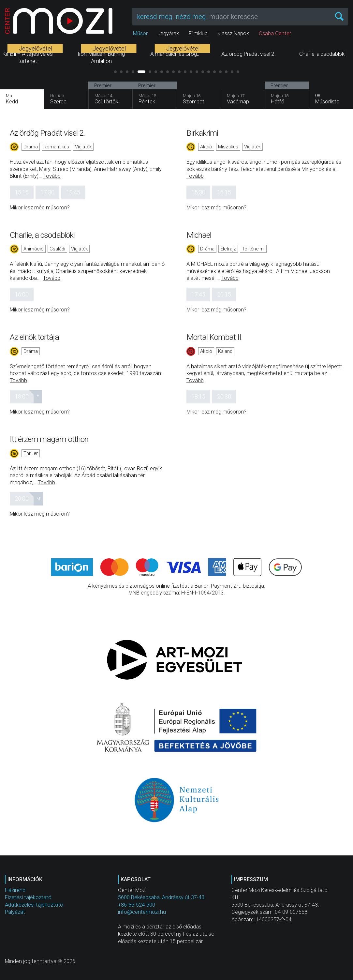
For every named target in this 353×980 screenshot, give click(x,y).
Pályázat (15, 912)
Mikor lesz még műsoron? (40, 208)
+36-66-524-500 (137, 905)
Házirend (15, 890)
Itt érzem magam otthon (49, 439)
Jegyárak (168, 33)
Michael (199, 235)
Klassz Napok (233, 33)
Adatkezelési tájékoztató (34, 905)
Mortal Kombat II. (215, 337)
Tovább (52, 176)
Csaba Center (275, 33)
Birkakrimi (202, 133)
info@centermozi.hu (142, 912)
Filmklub (198, 33)
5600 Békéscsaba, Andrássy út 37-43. (162, 897)
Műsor (140, 33)
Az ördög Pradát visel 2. (47, 133)
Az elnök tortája (34, 337)
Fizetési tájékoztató (28, 897)
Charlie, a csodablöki (42, 235)
